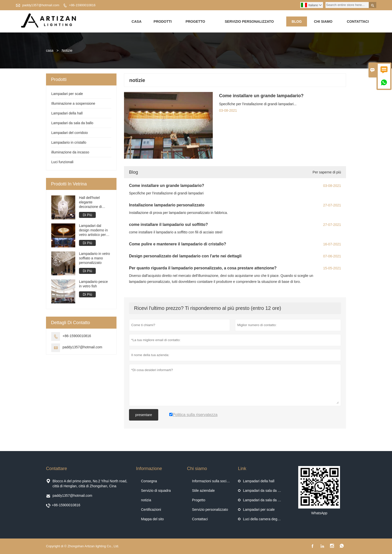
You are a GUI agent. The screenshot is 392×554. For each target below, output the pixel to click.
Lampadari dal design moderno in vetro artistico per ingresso (93, 231)
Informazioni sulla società (212, 481)
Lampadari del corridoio (69, 133)
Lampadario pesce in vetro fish (93, 284)
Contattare (56, 469)
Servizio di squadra (156, 491)
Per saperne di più (327, 172)
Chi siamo (323, 21)
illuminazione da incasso (70, 152)
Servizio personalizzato (249, 21)
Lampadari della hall (67, 113)
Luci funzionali (62, 162)
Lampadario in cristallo (69, 143)
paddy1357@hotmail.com (41, 5)
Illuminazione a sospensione (73, 104)
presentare (144, 415)
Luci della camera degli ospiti (265, 519)
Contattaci (358, 21)
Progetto (195, 21)
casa (50, 51)
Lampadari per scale (67, 94)
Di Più (87, 215)
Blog (297, 21)
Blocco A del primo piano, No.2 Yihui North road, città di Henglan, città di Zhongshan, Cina (90, 484)
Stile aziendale (203, 491)
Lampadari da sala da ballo (72, 123)
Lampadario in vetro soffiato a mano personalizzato (94, 258)
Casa (136, 21)
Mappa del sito (152, 519)
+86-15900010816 (82, 5)
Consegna (149, 481)
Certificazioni (151, 510)
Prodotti (162, 21)
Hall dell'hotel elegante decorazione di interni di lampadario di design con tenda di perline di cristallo (95, 203)
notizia (146, 500)
